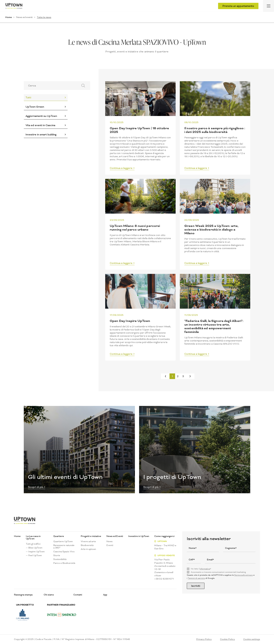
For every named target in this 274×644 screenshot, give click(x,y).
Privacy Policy (204, 639)
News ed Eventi (115, 536)
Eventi (110, 545)
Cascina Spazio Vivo (64, 552)
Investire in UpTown (139, 536)
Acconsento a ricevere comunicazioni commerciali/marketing (218, 572)
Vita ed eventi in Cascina (40, 125)
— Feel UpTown (34, 555)
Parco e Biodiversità (64, 563)
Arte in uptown (88, 549)
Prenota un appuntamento (238, 6)
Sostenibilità (60, 559)
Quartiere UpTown (63, 541)
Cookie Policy (227, 639)
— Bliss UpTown (34, 548)
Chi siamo (49, 595)
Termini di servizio (196, 578)
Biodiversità (87, 545)
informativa (205, 569)
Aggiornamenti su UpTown (41, 116)
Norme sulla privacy (244, 575)
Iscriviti (196, 586)
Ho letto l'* (201, 569)
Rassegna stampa (23, 595)
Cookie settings (252, 639)
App (105, 595)
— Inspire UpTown (35, 552)
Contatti (78, 595)
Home (9, 17)
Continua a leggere (121, 168)
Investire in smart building (41, 134)
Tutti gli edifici (33, 544)
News (109, 541)
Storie (57, 555)
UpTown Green (35, 107)
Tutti (28, 97)
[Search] (50, 86)
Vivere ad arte (88, 541)
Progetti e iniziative (91, 536)
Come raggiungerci (164, 536)
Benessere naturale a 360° (64, 547)
